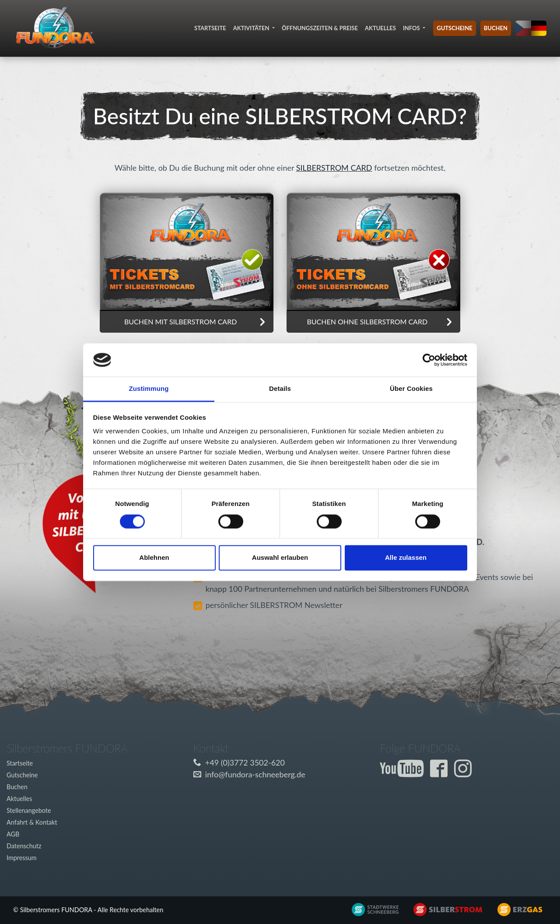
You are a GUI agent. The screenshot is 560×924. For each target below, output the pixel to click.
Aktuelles (380, 28)
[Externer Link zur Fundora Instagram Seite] (465, 773)
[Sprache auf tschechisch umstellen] (523, 28)
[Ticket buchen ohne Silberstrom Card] (187, 251)
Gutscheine (454, 28)
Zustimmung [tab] (149, 389)
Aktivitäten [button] (252, 28)
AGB (13, 834)
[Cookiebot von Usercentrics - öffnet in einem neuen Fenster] (429, 360)
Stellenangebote (29, 810)
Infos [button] (412, 28)
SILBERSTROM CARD (334, 168)
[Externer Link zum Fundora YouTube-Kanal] (404, 773)
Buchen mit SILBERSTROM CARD (180, 321)
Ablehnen (154, 558)
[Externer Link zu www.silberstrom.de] (369, 909)
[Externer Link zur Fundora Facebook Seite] (441, 773)
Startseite (210, 28)
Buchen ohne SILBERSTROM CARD (367, 321)
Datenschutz (24, 846)
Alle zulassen (406, 558)
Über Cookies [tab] (411, 389)
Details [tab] (280, 389)
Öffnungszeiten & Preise (320, 28)
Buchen (496, 28)
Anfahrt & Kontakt (32, 822)
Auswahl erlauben (280, 558)
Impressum (22, 858)
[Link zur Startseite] (55, 28)
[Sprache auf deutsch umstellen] (539, 28)
